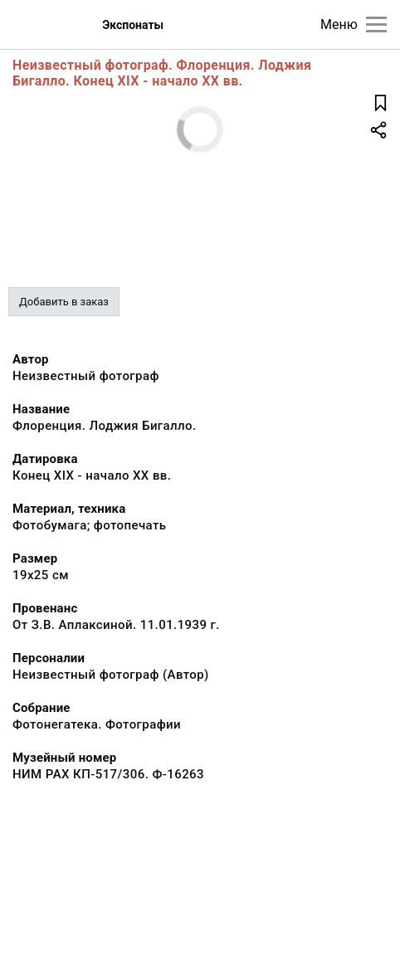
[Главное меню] (376, 24)
